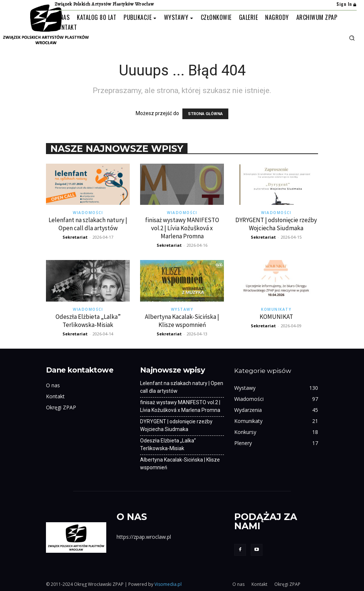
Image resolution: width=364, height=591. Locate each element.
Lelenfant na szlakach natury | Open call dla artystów (88, 224)
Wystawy (182, 309)
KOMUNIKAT (276, 317)
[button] (352, 38)
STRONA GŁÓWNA (205, 114)
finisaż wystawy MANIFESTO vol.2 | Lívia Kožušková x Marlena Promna (182, 228)
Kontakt (55, 396)
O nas (53, 385)
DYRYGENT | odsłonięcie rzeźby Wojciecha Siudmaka (276, 224)
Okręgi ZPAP (61, 407)
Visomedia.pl (168, 584)
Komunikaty (276, 309)
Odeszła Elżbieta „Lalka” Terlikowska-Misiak (88, 321)
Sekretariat (75, 237)
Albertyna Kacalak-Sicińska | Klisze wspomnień (182, 321)
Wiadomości (88, 213)
